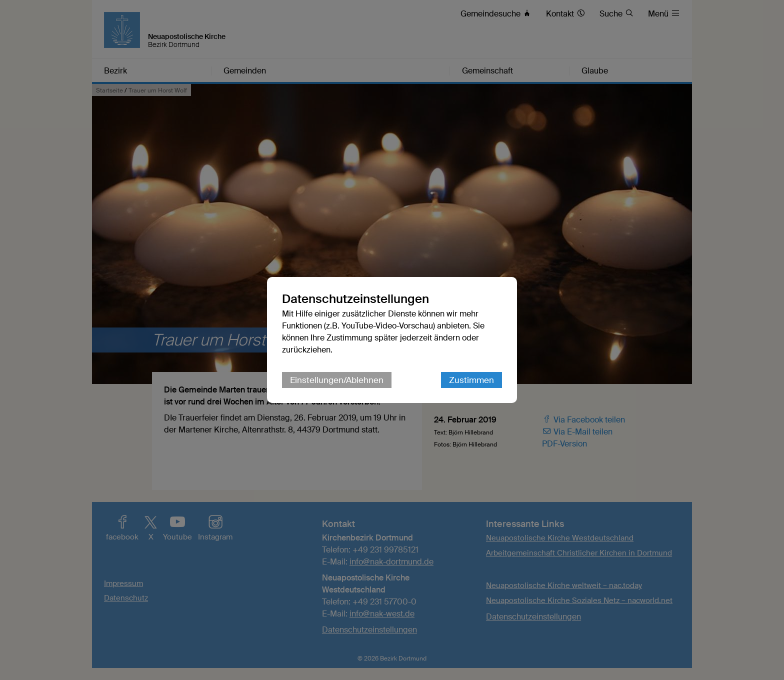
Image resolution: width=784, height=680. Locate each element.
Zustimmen (471, 380)
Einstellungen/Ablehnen (337, 380)
